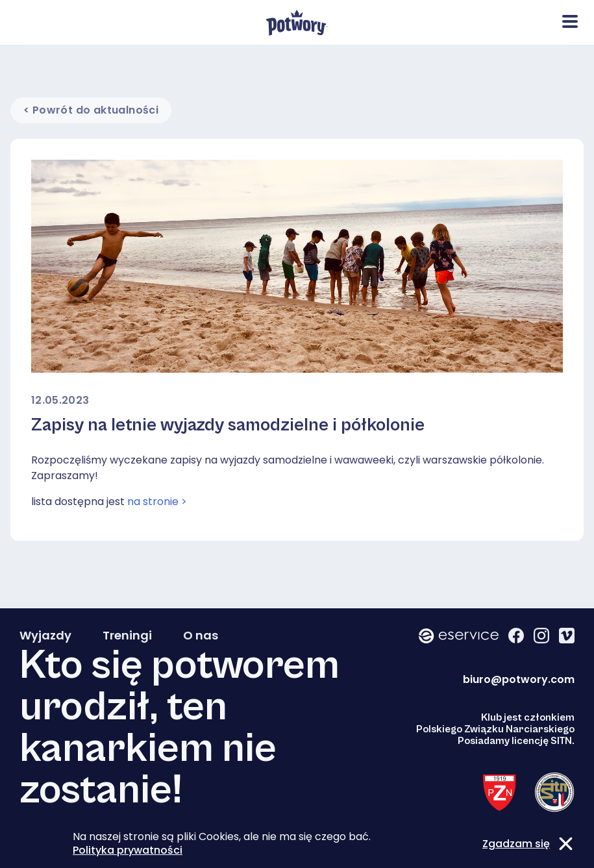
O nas (201, 636)
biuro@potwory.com (519, 679)
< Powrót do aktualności (91, 110)
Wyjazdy (45, 636)
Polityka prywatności (128, 850)
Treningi (127, 636)
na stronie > (157, 502)
